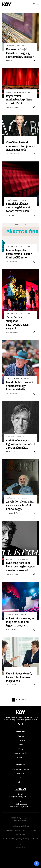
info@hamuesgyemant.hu (21, 797)
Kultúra (21, 736)
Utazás (21, 745)
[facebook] (22, 724)
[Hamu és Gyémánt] (7, 4)
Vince (20, 782)
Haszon (20, 774)
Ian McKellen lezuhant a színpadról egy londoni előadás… (20, 386)
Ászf (25, 830)
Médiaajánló (34, 830)
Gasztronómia (20, 753)
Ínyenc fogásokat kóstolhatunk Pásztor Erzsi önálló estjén (19, 254)
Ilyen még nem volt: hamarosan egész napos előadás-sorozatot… (20, 566)
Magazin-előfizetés (21, 769)
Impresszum (20, 835)
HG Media (25, 820)
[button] (38, 4)
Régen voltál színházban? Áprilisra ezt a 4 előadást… (19, 100)
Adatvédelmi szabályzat (11, 830)
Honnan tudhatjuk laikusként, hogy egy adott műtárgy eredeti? (20, 53)
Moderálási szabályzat (20, 826)
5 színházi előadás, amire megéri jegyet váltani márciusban (18, 207)
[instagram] (19, 724)
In (21, 778)
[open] (37, 864)
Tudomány (20, 740)
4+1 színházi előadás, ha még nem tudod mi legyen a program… (20, 622)
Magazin (20, 757)
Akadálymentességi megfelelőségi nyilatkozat (21, 839)
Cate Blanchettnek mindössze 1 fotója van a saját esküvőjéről (20, 146)
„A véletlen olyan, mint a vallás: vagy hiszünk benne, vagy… (20, 505)
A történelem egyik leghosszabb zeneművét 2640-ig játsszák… (20, 444)
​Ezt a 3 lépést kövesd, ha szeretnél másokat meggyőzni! (19, 677)
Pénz (21, 749)
